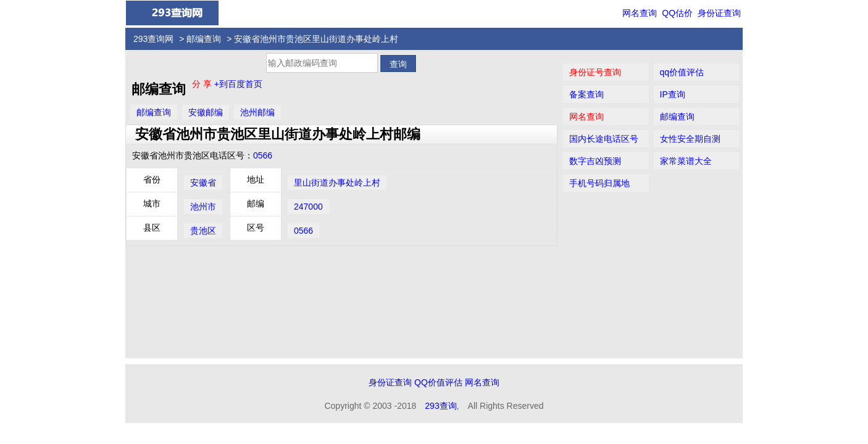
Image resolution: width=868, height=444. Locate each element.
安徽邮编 (206, 112)
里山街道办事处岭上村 (337, 183)
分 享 (203, 84)
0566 (263, 155)
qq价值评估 (682, 72)
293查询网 (153, 39)
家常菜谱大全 (686, 161)
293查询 (440, 406)
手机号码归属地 (599, 183)
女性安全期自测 (690, 139)
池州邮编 (257, 112)
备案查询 (586, 94)
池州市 (203, 207)
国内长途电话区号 (604, 139)
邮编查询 (204, 39)
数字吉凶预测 (595, 161)
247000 (308, 207)
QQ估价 (677, 13)
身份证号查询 (595, 72)
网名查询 (640, 13)
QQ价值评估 (438, 382)
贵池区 (203, 231)
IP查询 (673, 94)
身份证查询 (719, 13)
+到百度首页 (238, 84)
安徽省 (203, 183)
